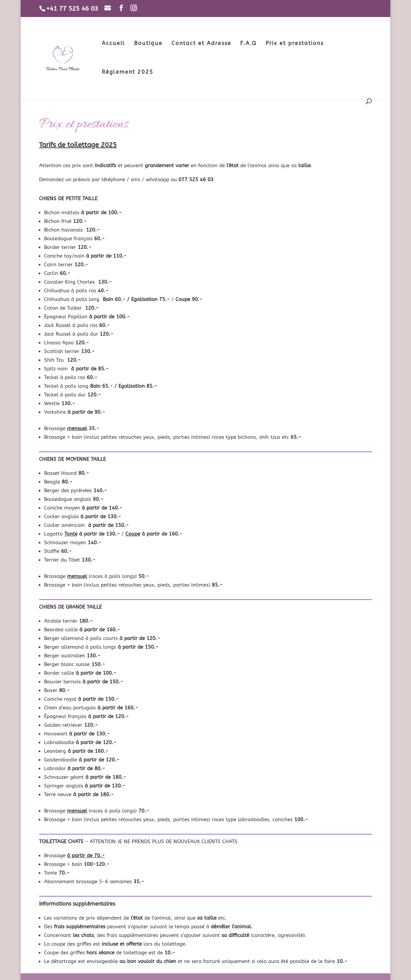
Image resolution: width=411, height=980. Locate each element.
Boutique (148, 44)
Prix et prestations (295, 44)
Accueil (113, 44)
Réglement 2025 (128, 72)
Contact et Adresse (201, 44)
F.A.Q (248, 44)
